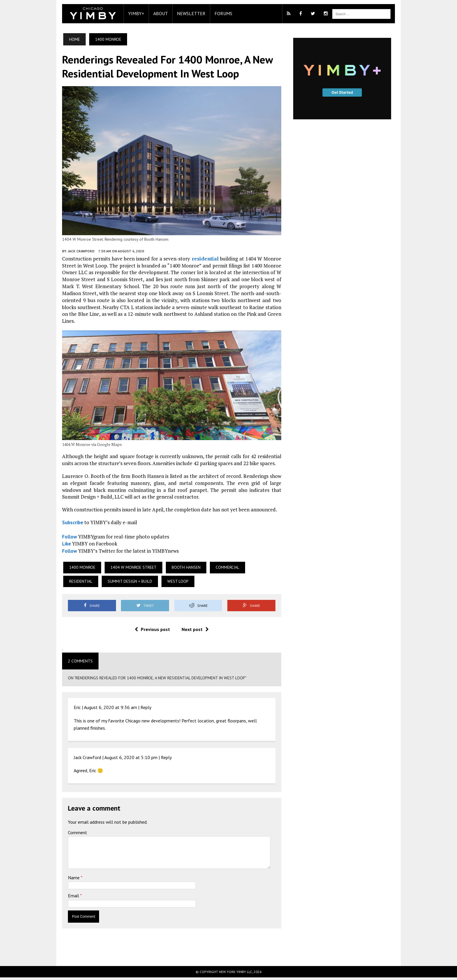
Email (68, 898)
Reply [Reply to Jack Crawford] (161, 760)
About (155, 13)
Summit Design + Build (86, 584)
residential (204, 264)
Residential (261, 570)
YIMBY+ (131, 13)
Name (69, 880)
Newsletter (186, 13)
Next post (193, 632)
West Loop (134, 584)
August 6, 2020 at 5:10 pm (125, 760)
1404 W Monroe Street (128, 570)
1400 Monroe (77, 570)
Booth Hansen (181, 570)
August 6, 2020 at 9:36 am (105, 710)
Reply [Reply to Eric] (140, 710)
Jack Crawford (76, 257)
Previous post (150, 632)
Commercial (222, 570)
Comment (72, 835)
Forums (218, 13)
